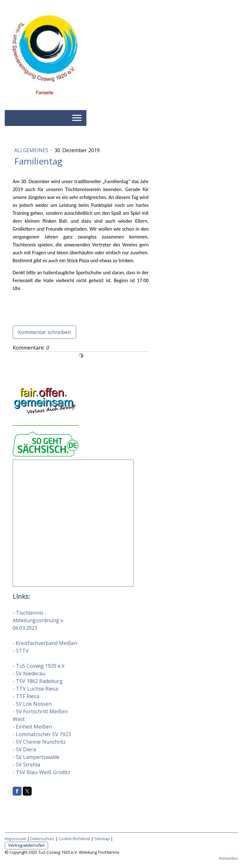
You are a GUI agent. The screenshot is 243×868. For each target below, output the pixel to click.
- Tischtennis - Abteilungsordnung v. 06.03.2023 (38, 620)
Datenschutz (42, 839)
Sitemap (102, 839)
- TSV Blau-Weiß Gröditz (41, 772)
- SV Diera (24, 749)
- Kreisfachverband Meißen (45, 643)
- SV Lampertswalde (36, 757)
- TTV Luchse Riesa (35, 689)
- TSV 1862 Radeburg (38, 681)
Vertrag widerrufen (26, 845)
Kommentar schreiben (44, 332)
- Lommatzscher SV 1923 (42, 734)
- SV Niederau (29, 673)
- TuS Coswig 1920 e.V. (39, 666)
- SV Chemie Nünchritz (39, 742)
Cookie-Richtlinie (74, 839)
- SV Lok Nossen (32, 704)
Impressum (16, 839)
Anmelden (228, 858)
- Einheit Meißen (32, 727)
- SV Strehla (26, 765)
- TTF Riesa (26, 696)
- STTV (21, 651)
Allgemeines (32, 150)
